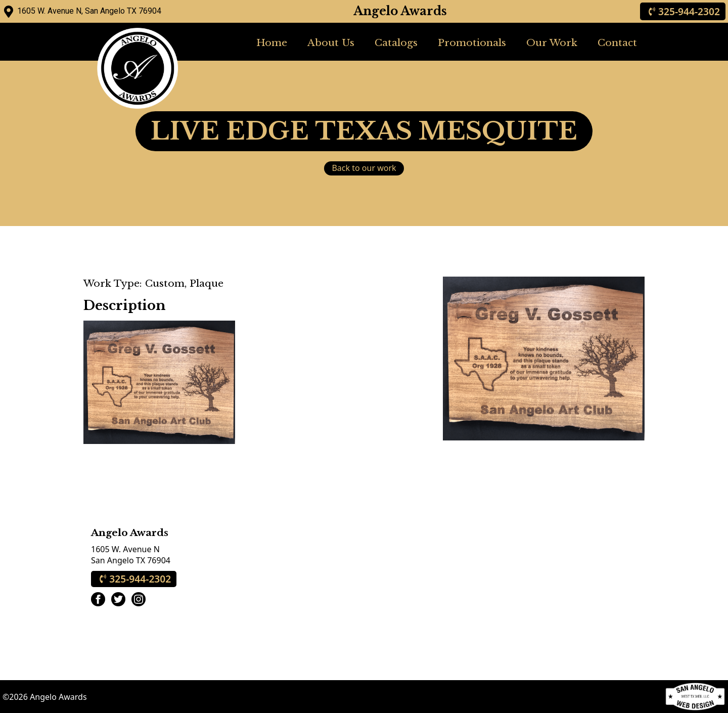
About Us (331, 42)
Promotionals (472, 42)
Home (272, 42)
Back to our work (364, 168)
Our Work (552, 42)
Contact (617, 42)
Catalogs (396, 42)
